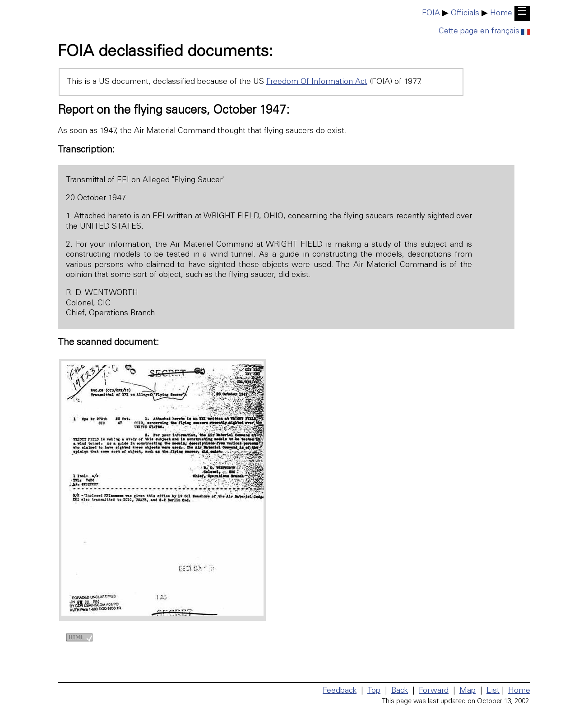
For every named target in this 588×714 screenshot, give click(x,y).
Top (374, 691)
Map (468, 691)
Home (501, 14)
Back (400, 691)
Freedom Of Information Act (317, 82)
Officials (465, 14)
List (493, 691)
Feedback (340, 691)
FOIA (431, 14)
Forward (434, 691)
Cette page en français (484, 32)
